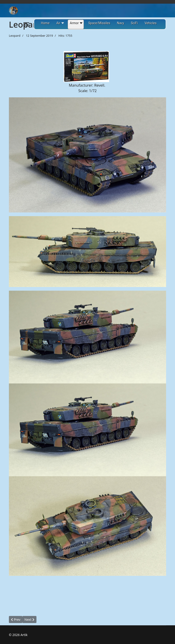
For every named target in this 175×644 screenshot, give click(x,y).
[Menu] (26, 24)
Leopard (15, 36)
